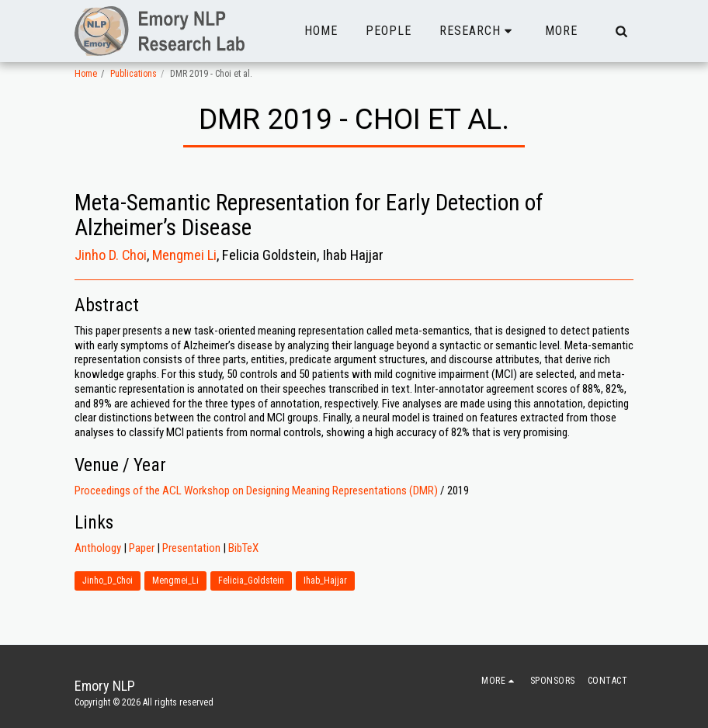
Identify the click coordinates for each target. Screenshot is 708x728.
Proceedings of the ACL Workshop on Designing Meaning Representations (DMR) (256, 491)
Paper (142, 548)
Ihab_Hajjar (325, 581)
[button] (478, 31)
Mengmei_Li (175, 581)
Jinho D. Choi (111, 255)
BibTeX (243, 548)
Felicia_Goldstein (251, 581)
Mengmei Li (184, 255)
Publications (134, 74)
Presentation (191, 548)
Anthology (98, 548)
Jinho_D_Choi (108, 581)
